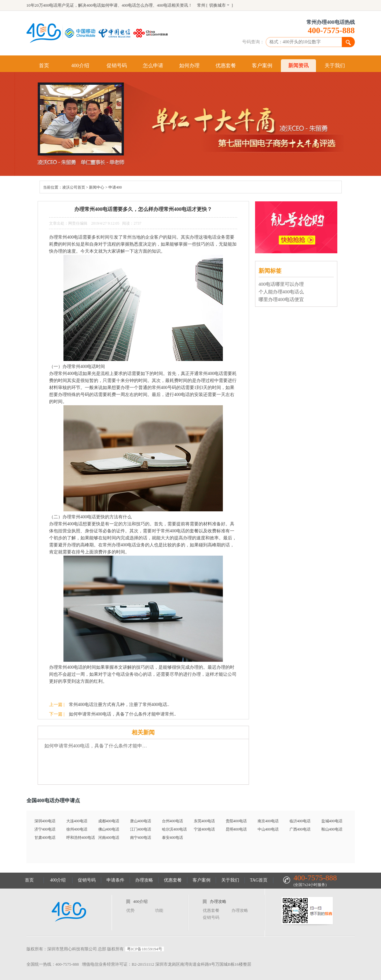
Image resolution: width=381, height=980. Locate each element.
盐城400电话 (332, 821)
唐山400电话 (141, 821)
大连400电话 (77, 821)
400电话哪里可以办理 (281, 284)
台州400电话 (172, 821)
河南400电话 (109, 838)
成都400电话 (109, 821)
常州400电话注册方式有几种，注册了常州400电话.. (119, 705)
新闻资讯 (298, 65)
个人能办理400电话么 (281, 292)
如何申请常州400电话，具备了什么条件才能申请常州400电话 (97, 746)
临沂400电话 (300, 821)
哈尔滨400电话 (174, 829)
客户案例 (262, 65)
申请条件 (115, 880)
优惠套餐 (226, 65)
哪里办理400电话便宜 (281, 299)
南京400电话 (268, 821)
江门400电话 (141, 829)
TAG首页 (259, 880)
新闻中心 (97, 187)
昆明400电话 (236, 829)
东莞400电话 (204, 821)
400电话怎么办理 (137, 5)
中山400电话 (268, 829)
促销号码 (117, 65)
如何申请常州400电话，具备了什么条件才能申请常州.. (122, 714)
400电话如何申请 (102, 5)
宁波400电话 (204, 829)
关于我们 (335, 65)
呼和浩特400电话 (81, 838)
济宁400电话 (45, 829)
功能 (159, 910)
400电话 (164, 5)
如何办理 (189, 65)
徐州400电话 (77, 829)
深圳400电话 (45, 821)
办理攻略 (144, 880)
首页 (44, 65)
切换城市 (217, 5)
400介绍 (80, 65)
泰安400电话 (172, 838)
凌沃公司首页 (74, 187)
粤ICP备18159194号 (145, 949)
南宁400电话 (141, 838)
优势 (130, 910)
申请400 (115, 187)
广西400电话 (300, 829)
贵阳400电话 (236, 821)
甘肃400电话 (45, 838)
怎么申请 (153, 65)
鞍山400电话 (332, 829)
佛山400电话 (109, 829)
